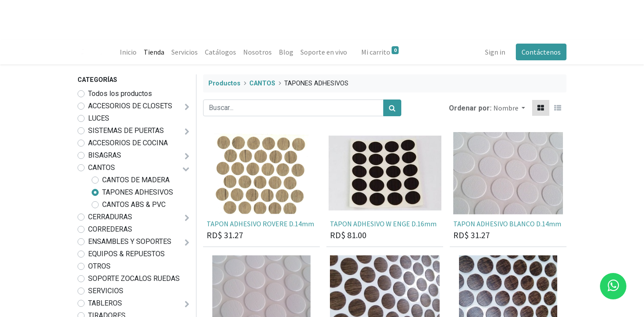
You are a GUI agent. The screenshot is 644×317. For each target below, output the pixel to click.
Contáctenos (541, 52)
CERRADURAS (110, 217)
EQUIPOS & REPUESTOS (126, 254)
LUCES (99, 118)
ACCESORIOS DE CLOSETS (130, 106)
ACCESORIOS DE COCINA (128, 143)
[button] (509, 108)
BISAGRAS (105, 155)
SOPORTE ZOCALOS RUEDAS (134, 278)
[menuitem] (128, 52)
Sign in (495, 52)
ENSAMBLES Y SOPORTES (130, 241)
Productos (224, 83)
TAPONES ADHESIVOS (138, 192)
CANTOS (102, 168)
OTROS (99, 266)
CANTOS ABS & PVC (134, 205)
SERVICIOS (106, 291)
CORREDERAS (110, 229)
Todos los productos (120, 94)
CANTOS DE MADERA (136, 180)
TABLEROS (105, 303)
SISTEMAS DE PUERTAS (126, 131)
